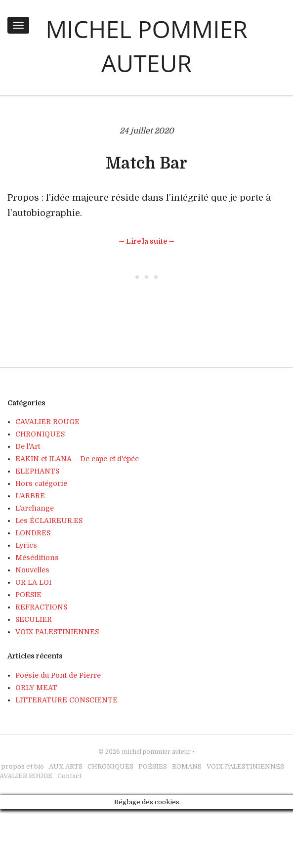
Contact (69, 776)
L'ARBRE (30, 496)
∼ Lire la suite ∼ (146, 241)
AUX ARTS (66, 766)
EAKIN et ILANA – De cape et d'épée (77, 459)
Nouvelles (32, 570)
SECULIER (34, 619)
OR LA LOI (33, 582)
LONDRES (33, 533)
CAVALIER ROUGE (47, 422)
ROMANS (187, 766)
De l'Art (28, 446)
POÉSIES (153, 766)
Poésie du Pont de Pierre (58, 675)
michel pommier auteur (156, 752)
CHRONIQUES (40, 434)
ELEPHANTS (37, 471)
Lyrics (26, 545)
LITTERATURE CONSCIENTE (66, 700)
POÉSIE (28, 595)
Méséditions (37, 558)
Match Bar (146, 163)
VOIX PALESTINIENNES (57, 632)
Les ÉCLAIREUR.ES (49, 521)
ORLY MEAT (36, 688)
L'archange (35, 508)
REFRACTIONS (41, 607)
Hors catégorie (41, 483)
